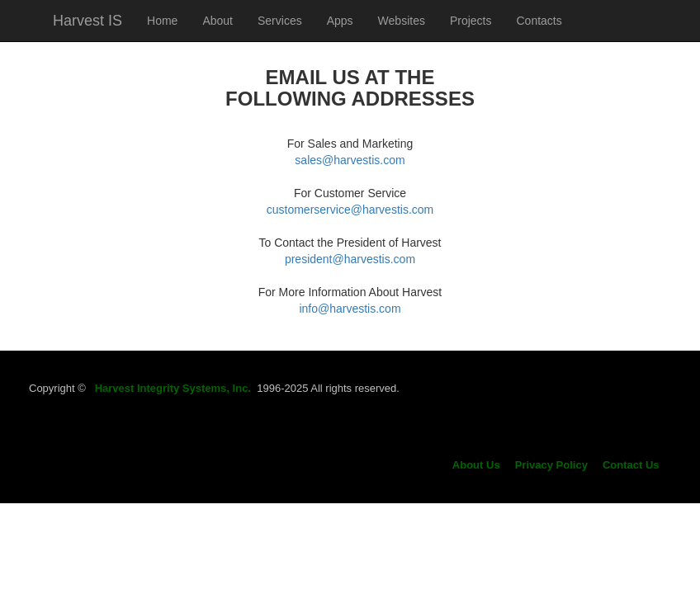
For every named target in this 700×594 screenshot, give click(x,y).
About (218, 21)
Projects (471, 21)
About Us (476, 465)
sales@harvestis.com (350, 160)
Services (280, 21)
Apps (340, 21)
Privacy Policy (551, 465)
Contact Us (631, 465)
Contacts (539, 21)
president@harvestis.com (350, 259)
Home (162, 21)
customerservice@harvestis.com (350, 210)
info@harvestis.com (350, 309)
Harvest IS (87, 21)
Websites (402, 21)
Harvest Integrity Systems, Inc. (173, 388)
